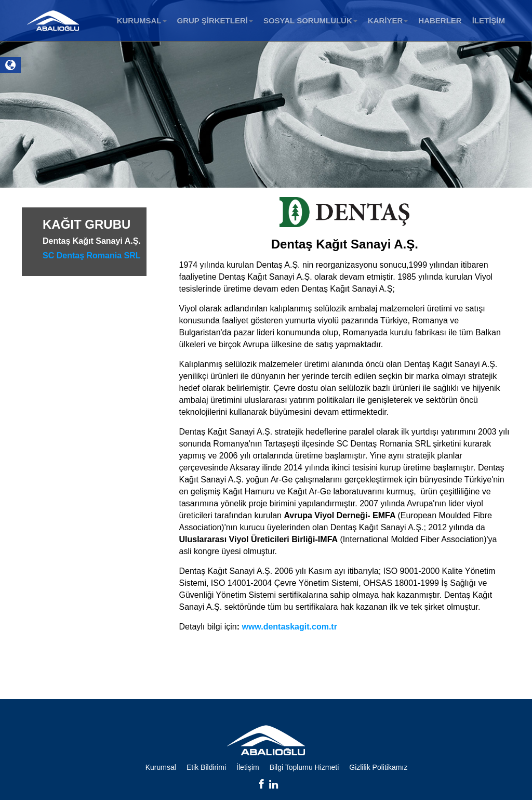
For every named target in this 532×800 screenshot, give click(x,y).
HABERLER (440, 21)
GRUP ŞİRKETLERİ (215, 21)
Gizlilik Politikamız (378, 767)
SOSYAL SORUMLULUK (310, 21)
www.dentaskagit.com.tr (289, 627)
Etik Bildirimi (206, 767)
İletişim (248, 767)
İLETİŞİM (489, 21)
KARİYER (388, 21)
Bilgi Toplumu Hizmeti (304, 767)
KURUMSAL (142, 21)
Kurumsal (161, 767)
